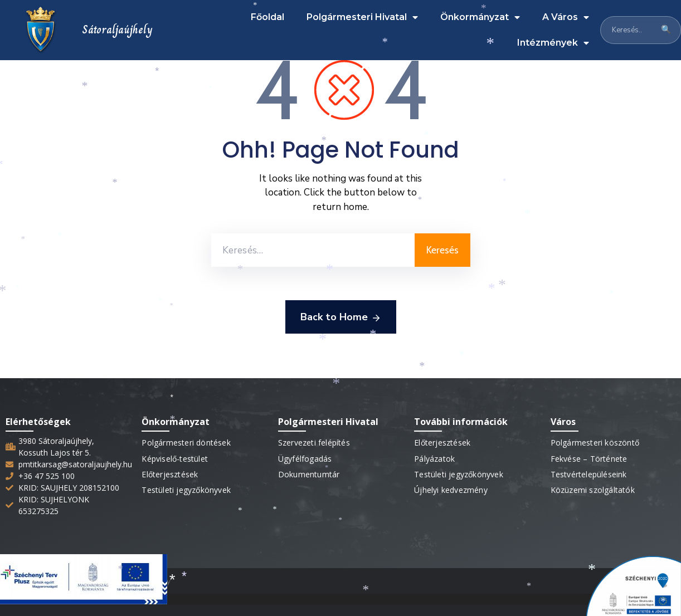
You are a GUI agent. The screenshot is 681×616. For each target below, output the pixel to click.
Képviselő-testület (175, 459)
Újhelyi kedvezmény (451, 490)
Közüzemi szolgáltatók (593, 490)
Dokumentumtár (309, 474)
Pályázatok (434, 459)
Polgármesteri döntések (186, 443)
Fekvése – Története (589, 459)
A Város (566, 17)
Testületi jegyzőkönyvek (186, 490)
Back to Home (341, 317)
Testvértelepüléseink (589, 474)
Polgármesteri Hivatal (362, 17)
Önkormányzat (480, 17)
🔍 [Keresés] (666, 30)
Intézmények (553, 43)
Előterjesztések (170, 474)
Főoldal (267, 17)
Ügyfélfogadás (305, 459)
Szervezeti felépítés (314, 443)
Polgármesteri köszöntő (595, 443)
